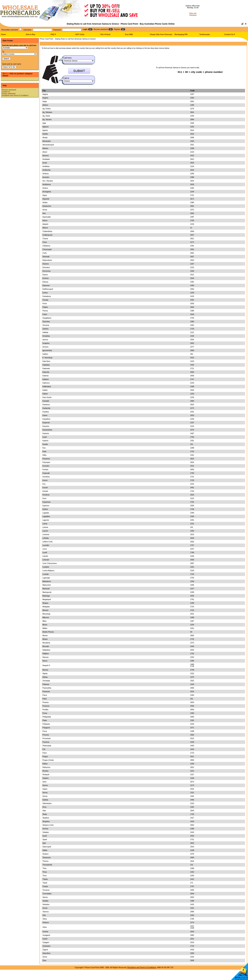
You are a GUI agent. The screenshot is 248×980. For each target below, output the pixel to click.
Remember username (10, 30)
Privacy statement (9, 94)
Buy (7, 74)
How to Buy (31, 34)
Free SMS (129, 34)
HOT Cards (80, 34)
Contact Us (229, 34)
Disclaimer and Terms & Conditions (15, 95)
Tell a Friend (105, 34)
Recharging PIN (181, 34)
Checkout (193, 15)
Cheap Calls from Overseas (161, 34)
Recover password (9, 90)
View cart (193, 13)
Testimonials (205, 34)
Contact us (6, 92)
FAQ (52, 34)
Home (3, 34)
